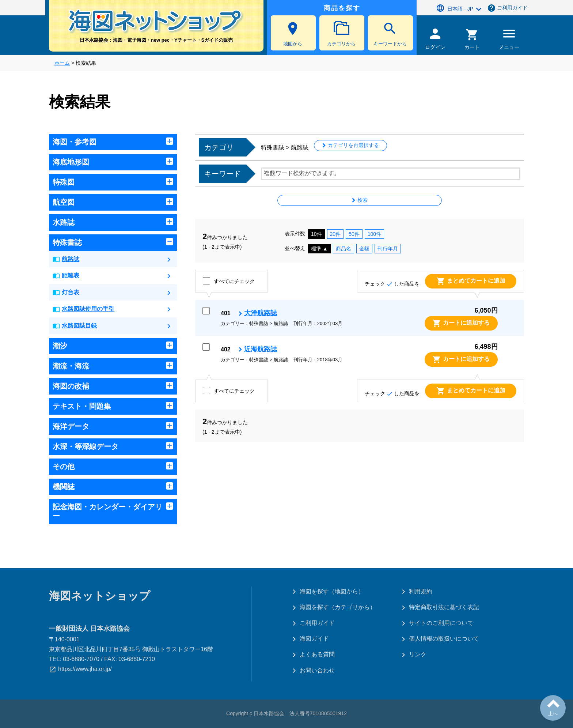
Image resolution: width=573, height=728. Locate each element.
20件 (335, 234)
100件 (374, 234)
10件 (316, 234)
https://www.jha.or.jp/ (85, 669)
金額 (364, 249)
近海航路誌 (261, 349)
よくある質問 (317, 654)
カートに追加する (466, 323)
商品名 (344, 249)
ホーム (62, 63)
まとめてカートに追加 (476, 281)
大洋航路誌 (261, 313)
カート (472, 39)
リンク (418, 654)
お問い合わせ (317, 670)
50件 (354, 234)
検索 (363, 200)
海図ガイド (314, 639)
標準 (319, 249)
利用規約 (421, 591)
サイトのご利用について (441, 623)
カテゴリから (341, 34)
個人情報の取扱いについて (444, 639)
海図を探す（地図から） (332, 591)
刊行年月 (388, 249)
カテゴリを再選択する (353, 145)
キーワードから (390, 34)
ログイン (435, 38)
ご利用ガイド (512, 8)
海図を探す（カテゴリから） (338, 607)
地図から (293, 34)
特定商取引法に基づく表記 (444, 607)
